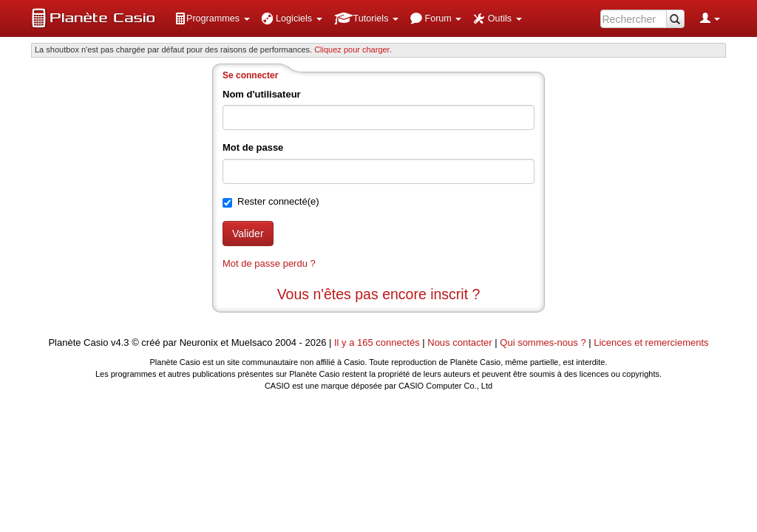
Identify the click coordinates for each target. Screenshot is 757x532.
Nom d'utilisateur (262, 94)
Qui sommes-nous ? (543, 342)
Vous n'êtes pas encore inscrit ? (379, 294)
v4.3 (120, 342)
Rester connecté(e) (278, 201)
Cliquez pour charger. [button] (353, 50)
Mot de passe (253, 147)
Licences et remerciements (651, 342)
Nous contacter (459, 342)
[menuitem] (212, 18)
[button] (212, 18)
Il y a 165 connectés (378, 342)
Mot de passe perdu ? (269, 263)
